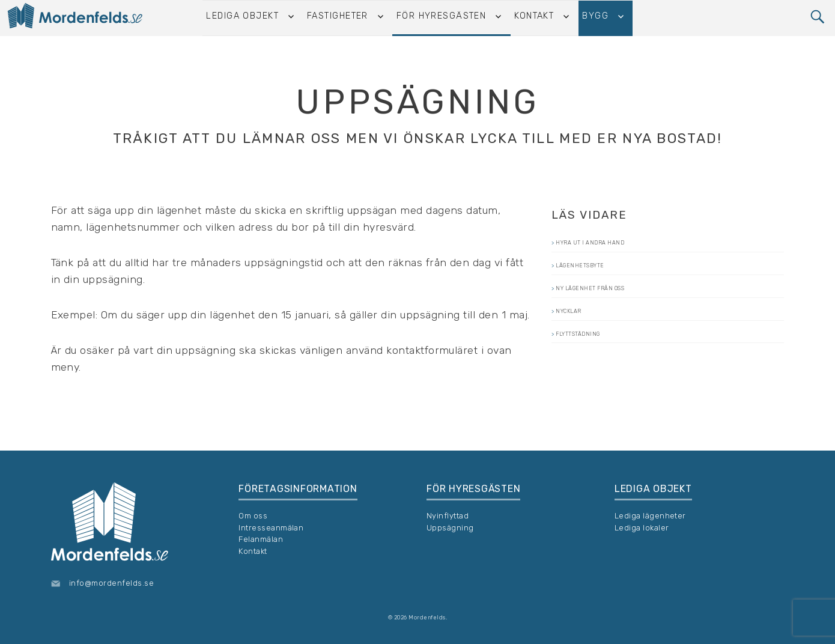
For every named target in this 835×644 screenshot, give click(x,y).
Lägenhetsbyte (603, 276)
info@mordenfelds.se (111, 583)
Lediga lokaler (642, 528)
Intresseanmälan (271, 528)
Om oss (253, 516)
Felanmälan (261, 539)
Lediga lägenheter (650, 516)
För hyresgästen (445, 18)
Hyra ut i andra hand (621, 246)
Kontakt (535, 18)
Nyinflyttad (448, 516)
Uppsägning (450, 528)
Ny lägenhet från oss (621, 307)
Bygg (594, 18)
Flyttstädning (600, 368)
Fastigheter (344, 18)
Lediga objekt (251, 18)
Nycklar (583, 338)
